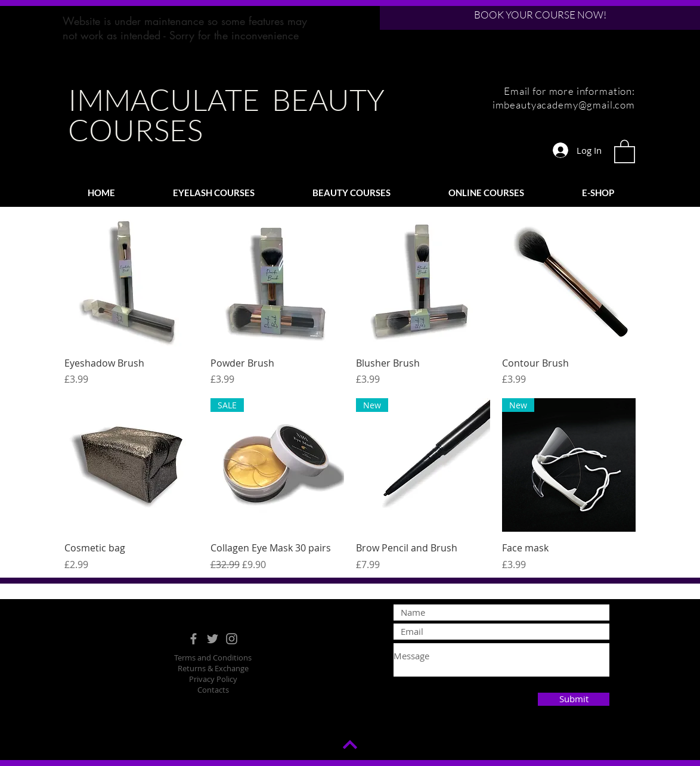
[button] (625, 151)
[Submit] (574, 699)
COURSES (135, 130)
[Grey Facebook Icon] (193, 639)
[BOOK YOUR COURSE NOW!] (540, 15)
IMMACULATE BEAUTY (226, 99)
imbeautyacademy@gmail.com (564, 105)
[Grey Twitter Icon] (213, 639)
